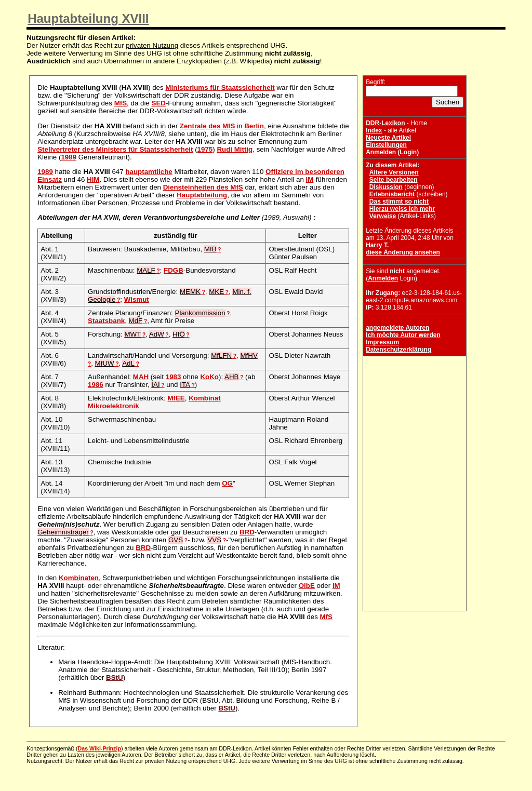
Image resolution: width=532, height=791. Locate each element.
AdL (128, 363)
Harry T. (377, 245)
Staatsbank (106, 321)
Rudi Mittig (235, 149)
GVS (176, 540)
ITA (185, 385)
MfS (121, 103)
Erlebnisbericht (392, 194)
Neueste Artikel (388, 138)
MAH (141, 377)
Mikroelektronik (114, 406)
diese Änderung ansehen (403, 252)
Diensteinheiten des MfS (203, 187)
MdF (136, 321)
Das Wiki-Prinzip (99, 748)
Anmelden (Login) (392, 152)
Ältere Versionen (394, 172)
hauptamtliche (149, 172)
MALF (146, 270)
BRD (247, 532)
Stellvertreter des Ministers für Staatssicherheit (115, 149)
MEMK (190, 292)
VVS (214, 540)
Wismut (137, 299)
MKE (216, 292)
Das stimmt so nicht (399, 202)
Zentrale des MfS (208, 126)
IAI (155, 385)
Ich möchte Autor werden (403, 335)
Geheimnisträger (63, 532)
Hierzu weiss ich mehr (402, 209)
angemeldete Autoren (397, 328)
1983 (174, 377)
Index (374, 130)
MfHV (249, 356)
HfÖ (179, 334)
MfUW (105, 363)
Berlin (254, 126)
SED (159, 103)
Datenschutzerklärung (398, 350)
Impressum (382, 342)
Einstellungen (386, 145)
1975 (205, 149)
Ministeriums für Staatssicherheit (220, 88)
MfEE (176, 398)
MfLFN (221, 356)
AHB (231, 377)
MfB (210, 249)
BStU (115, 678)
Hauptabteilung (202, 195)
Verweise (383, 216)
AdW (157, 334)
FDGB (174, 270)
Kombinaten (79, 578)
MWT (132, 334)
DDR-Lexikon (385, 123)
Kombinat (204, 398)
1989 (69, 157)
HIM (93, 179)
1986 (96, 385)
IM (310, 179)
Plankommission (200, 313)
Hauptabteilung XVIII (88, 18)
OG (227, 483)
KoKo (209, 377)
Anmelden (383, 278)
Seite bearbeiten (394, 180)
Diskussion (386, 187)
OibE (307, 586)
